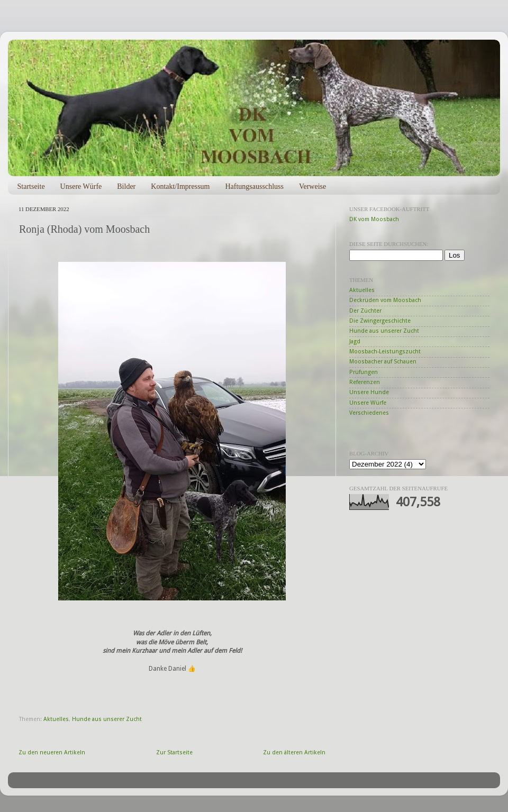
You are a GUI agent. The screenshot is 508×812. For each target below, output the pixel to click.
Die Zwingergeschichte (380, 321)
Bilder (126, 186)
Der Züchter (365, 311)
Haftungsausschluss (254, 186)
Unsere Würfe (81, 186)
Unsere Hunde (369, 392)
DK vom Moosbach (374, 219)
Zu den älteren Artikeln (294, 752)
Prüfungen (364, 372)
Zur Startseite (174, 752)
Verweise (312, 186)
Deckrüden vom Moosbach (385, 300)
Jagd (355, 341)
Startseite (31, 186)
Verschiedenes (369, 413)
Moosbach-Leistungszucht (385, 352)
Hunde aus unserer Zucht (107, 719)
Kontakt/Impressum (180, 186)
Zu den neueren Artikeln (52, 752)
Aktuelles (56, 719)
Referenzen (365, 382)
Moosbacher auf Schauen (383, 362)
